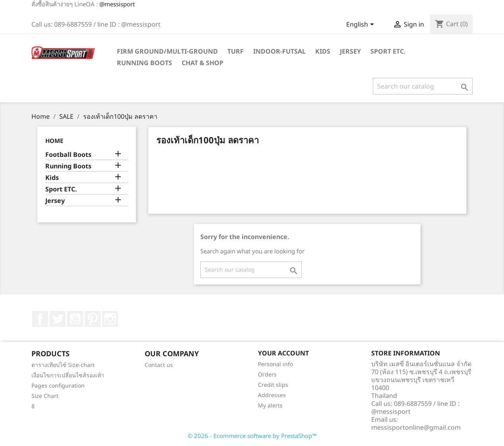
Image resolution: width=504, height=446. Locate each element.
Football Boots (68, 155)
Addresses (272, 395)
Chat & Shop (203, 63)
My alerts (270, 405)
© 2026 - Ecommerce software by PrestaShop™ (252, 436)
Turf (236, 51)
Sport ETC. (388, 51)
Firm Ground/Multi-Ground (167, 51)
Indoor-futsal (279, 51)
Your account (283, 353)
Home (54, 141)
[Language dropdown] (362, 25)
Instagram (110, 319)
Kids (323, 51)
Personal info (275, 364)
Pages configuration (58, 385)
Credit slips (273, 385)
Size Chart (45, 396)
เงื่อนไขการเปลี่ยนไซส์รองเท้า (68, 375)
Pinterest (93, 319)
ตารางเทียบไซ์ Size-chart (63, 365)
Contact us (159, 365)
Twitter (58, 319)
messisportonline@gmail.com (416, 427)
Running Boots (144, 63)
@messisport (117, 4)
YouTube (75, 319)
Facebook (40, 319)
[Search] (423, 86)
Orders (267, 374)
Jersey (350, 51)
